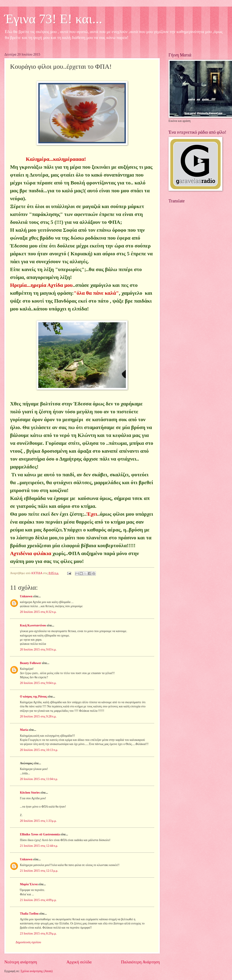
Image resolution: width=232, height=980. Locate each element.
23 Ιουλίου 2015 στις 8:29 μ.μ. (38, 934)
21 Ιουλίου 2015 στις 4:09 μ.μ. (38, 900)
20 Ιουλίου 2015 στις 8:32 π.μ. (38, 612)
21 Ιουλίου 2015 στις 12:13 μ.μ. (39, 871)
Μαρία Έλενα (29, 884)
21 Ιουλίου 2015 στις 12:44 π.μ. (39, 846)
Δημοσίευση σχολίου (28, 942)
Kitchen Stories (30, 793)
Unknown (26, 596)
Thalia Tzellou (29, 914)
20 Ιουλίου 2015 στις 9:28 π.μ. (38, 716)
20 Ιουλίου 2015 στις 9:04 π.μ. (38, 683)
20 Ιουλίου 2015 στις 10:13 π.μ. (39, 750)
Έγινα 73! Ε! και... (53, 19)
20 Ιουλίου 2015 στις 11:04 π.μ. (39, 779)
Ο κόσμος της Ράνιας (33, 697)
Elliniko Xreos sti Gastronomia (40, 834)
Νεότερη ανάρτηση (21, 962)
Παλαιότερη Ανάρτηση (140, 962)
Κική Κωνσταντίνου (33, 625)
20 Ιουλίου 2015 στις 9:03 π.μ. (38, 650)
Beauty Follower (31, 663)
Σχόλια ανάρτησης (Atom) (37, 971)
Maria (24, 730)
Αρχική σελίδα (79, 962)
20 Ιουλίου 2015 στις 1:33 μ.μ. (38, 821)
